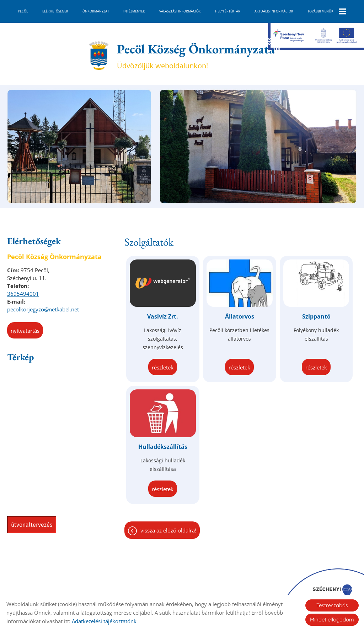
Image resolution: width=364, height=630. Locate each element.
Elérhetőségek (55, 11)
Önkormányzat (96, 11)
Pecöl (23, 11)
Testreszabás (332, 605)
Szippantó (316, 316)
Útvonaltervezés (32, 525)
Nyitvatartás (25, 331)
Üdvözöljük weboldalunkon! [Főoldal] (196, 56)
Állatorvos (240, 316)
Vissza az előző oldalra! (168, 530)
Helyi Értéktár (228, 11)
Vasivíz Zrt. (163, 316)
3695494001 (23, 294)
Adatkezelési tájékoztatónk (104, 621)
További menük (327, 11)
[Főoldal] (99, 56)
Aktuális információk (274, 11)
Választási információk (180, 11)
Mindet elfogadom (332, 619)
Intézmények (134, 11)
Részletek (163, 367)
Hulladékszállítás (163, 447)
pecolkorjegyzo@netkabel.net (43, 309)
